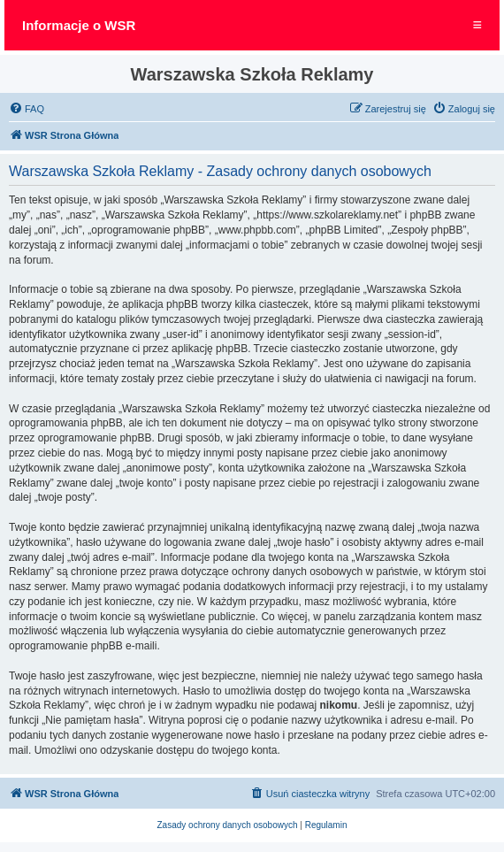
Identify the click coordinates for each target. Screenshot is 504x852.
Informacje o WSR (79, 25)
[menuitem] (27, 109)
